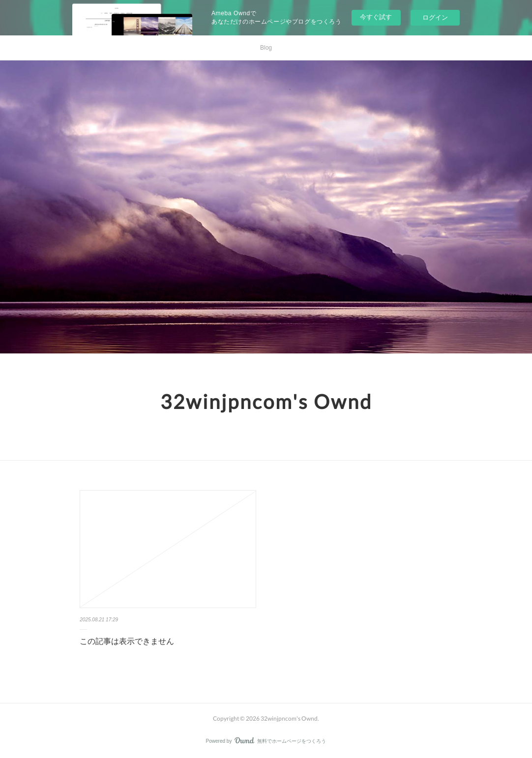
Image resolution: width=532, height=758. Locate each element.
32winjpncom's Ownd (266, 402)
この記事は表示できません (127, 641)
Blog (266, 48)
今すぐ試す (376, 17)
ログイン (435, 17)
